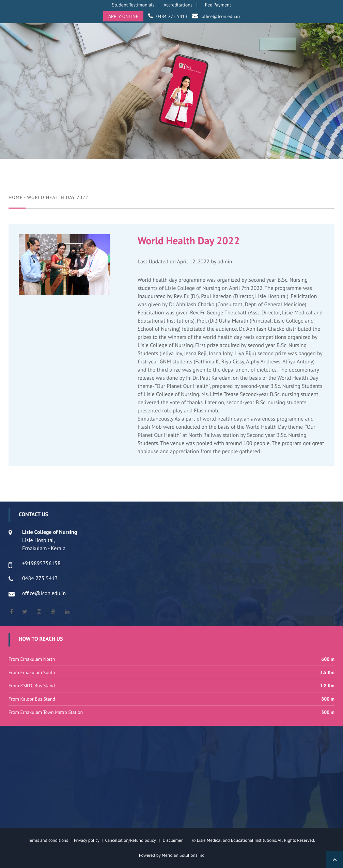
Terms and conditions (48, 840)
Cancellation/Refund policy (131, 840)
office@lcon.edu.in (221, 16)
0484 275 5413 (172, 16)
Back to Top (334, 859)
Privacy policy (88, 840)
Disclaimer (177, 840)
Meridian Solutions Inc (183, 855)
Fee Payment (218, 5)
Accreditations (178, 5)
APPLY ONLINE (123, 16)
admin (225, 262)
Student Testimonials (133, 5)
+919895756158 (41, 563)
